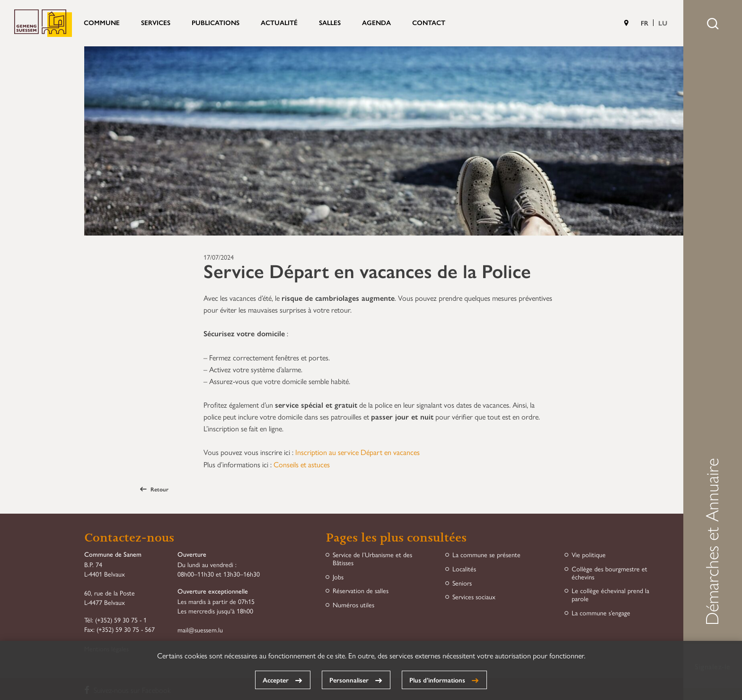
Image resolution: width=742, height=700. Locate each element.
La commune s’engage (601, 613)
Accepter (276, 680)
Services (156, 22)
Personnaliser (349, 680)
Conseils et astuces (302, 464)
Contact (429, 22)
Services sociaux (474, 597)
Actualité (279, 22)
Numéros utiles (353, 605)
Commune (102, 22)
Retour (154, 489)
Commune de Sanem (43, 23)
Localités (464, 569)
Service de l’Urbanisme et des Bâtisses (372, 559)
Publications (216, 22)
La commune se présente (486, 555)
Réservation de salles (361, 591)
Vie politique (589, 555)
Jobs (338, 577)
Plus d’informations (437, 680)
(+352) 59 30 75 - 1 (121, 620)
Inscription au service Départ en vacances (358, 452)
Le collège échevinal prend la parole (610, 595)
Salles (330, 22)
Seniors (462, 583)
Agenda (376, 22)
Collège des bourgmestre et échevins (609, 573)
